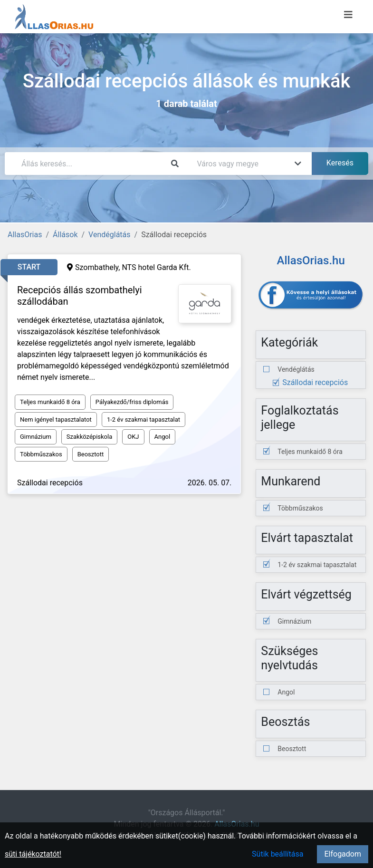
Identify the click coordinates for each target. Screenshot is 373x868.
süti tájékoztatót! (33, 854)
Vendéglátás (109, 235)
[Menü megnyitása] (348, 15)
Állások (65, 235)
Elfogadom (343, 854)
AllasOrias (25, 235)
